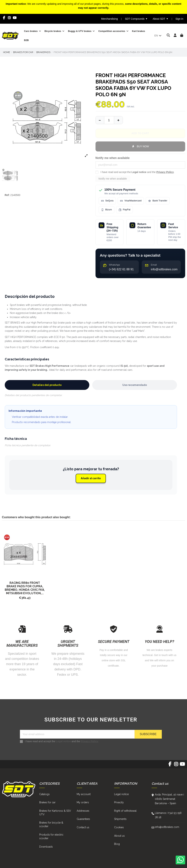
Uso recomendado (135, 385)
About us (119, 836)
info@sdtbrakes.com (167, 827)
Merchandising (109, 19)
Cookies (119, 827)
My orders (83, 802)
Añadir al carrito (91, 478)
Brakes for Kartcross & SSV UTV (55, 813)
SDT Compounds (136, 19)
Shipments (120, 819)
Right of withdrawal (125, 811)
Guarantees (83, 819)
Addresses (83, 811)
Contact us (83, 827)
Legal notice (139, 172)
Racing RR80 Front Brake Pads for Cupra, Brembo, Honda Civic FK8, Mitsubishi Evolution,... (25, 588)
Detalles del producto (47, 385)
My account (84, 794)
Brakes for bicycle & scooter (51, 824)
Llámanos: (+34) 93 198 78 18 (168, 815)
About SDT (160, 19)
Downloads (46, 847)
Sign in (179, 19)
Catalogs (44, 794)
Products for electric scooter (51, 836)
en (158, 36)
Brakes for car (47, 802)
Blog (117, 844)
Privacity (119, 802)
